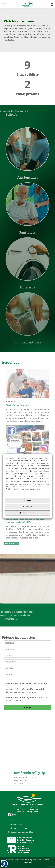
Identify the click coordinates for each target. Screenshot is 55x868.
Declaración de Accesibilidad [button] (21, 832)
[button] (27, 4)
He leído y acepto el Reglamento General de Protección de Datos (26, 699)
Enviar (28, 708)
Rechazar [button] (27, 507)
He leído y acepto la (26, 683)
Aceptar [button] (27, 500)
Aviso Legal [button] (13, 821)
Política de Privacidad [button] (18, 828)
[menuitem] (21, 821)
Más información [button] (32, 489)
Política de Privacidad (36, 683)
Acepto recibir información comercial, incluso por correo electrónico (24, 690)
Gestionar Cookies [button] (27, 513)
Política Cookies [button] (15, 824)
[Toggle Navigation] (52, 4)
